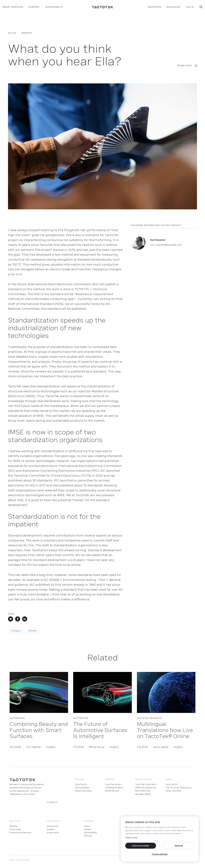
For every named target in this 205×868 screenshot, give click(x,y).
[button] (13, 7)
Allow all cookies (141, 846)
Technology (15, 829)
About (87, 826)
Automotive (53, 826)
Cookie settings (160, 854)
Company (16, 631)
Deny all (179, 846)
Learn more (131, 837)
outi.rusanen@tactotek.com (166, 245)
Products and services (20, 833)
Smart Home (53, 833)
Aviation (51, 829)
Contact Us (52, 802)
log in (190, 7)
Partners (33, 631)
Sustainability (90, 833)
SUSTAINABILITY (54, 7)
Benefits (14, 826)
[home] (102, 7)
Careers (88, 829)
